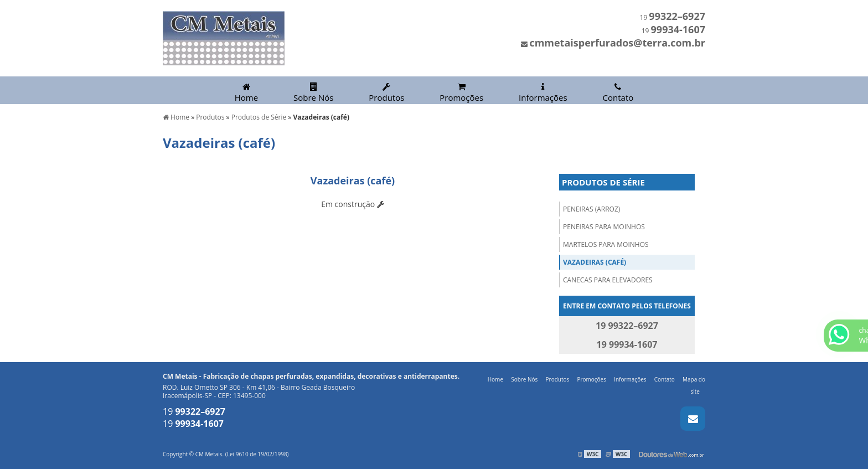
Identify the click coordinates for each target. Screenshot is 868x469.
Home (246, 93)
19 (673, 17)
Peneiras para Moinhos (604, 227)
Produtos (386, 93)
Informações (543, 93)
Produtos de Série (603, 182)
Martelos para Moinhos (606, 244)
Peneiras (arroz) (591, 209)
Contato (618, 93)
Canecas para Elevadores (608, 280)
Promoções (461, 93)
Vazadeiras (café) (595, 262)
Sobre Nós (313, 93)
